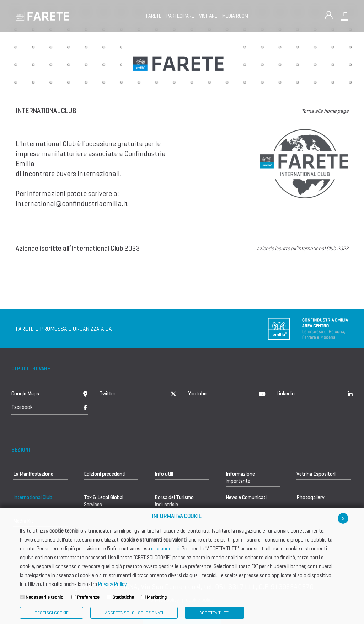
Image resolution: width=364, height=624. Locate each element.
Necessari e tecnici (45, 597)
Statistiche (123, 597)
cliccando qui (165, 549)
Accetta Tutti (215, 613)
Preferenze (88, 597)
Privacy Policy (112, 584)
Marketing (157, 597)
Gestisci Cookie (52, 613)
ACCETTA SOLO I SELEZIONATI (134, 613)
